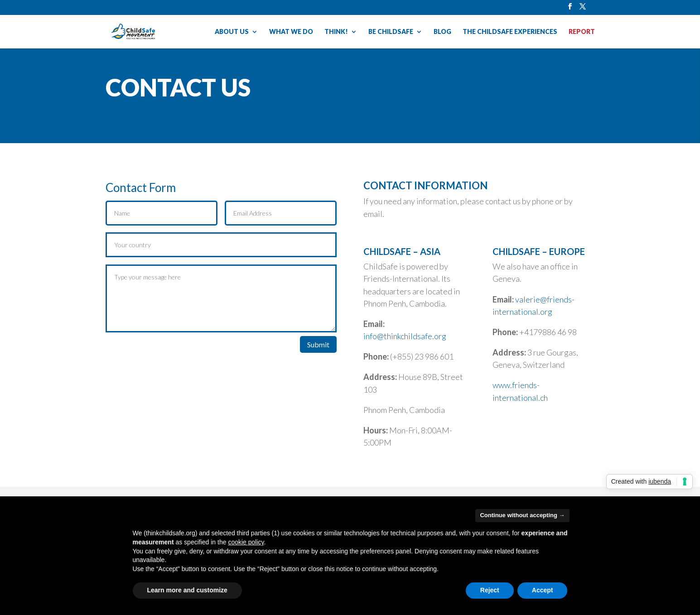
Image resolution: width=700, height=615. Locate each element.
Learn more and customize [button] (187, 590)
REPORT (582, 32)
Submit (318, 344)
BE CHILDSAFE (391, 32)
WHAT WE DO (291, 32)
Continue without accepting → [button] (522, 515)
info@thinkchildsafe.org (405, 336)
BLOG (442, 32)
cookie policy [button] (246, 542)
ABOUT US (232, 32)
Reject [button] (490, 590)
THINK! (336, 32)
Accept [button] (543, 590)
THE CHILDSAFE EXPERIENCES (510, 32)
